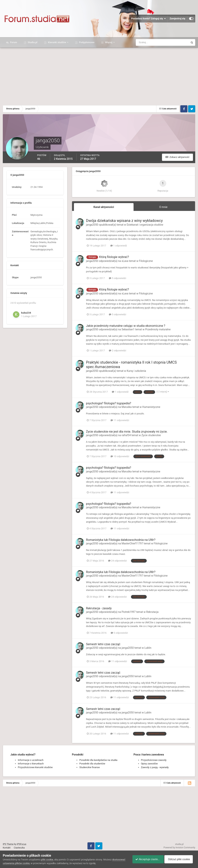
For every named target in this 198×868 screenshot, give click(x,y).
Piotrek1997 (128, 612)
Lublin (148, 648)
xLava (125, 261)
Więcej (109, 42)
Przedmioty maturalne (158, 329)
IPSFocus (22, 844)
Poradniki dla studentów (92, 764)
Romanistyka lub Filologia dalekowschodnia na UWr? (121, 540)
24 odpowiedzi (117, 561)
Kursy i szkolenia (136, 371)
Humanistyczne (151, 407)
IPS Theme (8, 844)
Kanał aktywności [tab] (104, 207)
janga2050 (92, 225)
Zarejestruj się (177, 19)
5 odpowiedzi (117, 278)
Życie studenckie (151, 435)
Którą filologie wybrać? (114, 257)
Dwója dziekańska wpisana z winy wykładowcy (124, 221)
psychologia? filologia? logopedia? (109, 403)
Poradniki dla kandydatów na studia (98, 760)
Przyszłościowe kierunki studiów (35, 767)
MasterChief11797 (132, 543)
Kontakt (7, 848)
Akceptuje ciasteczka (146, 859)
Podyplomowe (86, 42)
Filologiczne (146, 261)
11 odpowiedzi (120, 420)
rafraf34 (126, 435)
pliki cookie (47, 860)
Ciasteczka (19, 848)
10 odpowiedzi (120, 456)
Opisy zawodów (149, 764)
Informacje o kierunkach (31, 764)
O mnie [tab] (163, 207)
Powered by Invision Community (179, 848)
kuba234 (26, 313)
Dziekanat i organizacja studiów (145, 225)
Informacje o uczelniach (31, 760)
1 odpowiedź (119, 246)
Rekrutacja (152, 612)
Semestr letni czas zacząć (103, 644)
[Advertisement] (99, 76)
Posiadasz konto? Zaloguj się (148, 19)
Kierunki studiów (57, 42)
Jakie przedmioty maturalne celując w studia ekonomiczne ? (126, 326)
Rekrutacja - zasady (99, 608)
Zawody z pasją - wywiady (155, 767)
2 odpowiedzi (117, 350)
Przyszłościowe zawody (154, 760)
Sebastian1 (128, 329)
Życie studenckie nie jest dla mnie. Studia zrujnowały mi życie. (127, 432)
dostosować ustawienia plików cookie (23, 863)
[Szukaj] (148, 42)
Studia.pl (32, 42)
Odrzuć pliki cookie (180, 859)
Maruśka (126, 407)
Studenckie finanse (89, 767)
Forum (13, 42)
